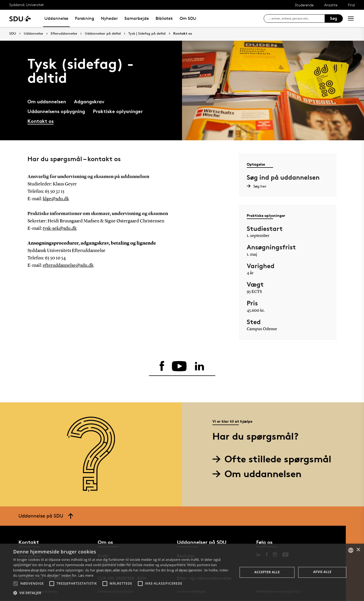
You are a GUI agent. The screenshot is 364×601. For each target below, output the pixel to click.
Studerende (304, 5)
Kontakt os (183, 34)
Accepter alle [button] (267, 572)
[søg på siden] (296, 18)
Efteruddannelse (64, 34)
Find (351, 5)
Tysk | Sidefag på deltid (147, 34)
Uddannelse (56, 18)
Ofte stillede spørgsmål (274, 459)
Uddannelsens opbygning (56, 111)
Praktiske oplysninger (118, 111)
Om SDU (188, 18)
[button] (16, 584)
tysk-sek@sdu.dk (60, 229)
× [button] (358, 550)
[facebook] (161, 366)
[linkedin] (200, 366)
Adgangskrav (89, 101)
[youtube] (179, 366)
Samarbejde (137, 18)
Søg (334, 18)
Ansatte (331, 5)
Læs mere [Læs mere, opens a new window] (86, 576)
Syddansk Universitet (27, 5)
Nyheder (109, 18)
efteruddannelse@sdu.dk (68, 265)
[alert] (182, 572)
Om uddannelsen (47, 101)
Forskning (85, 18)
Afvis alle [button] (322, 572)
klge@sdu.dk (56, 199)
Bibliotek (164, 18)
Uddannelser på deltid (103, 34)
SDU (13, 33)
